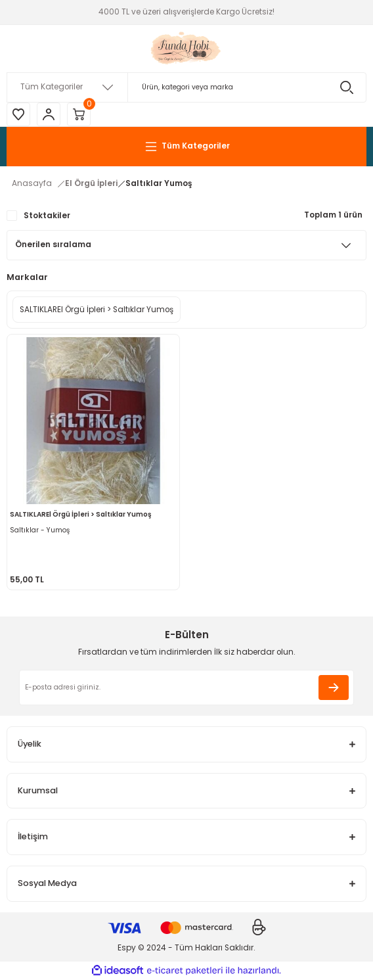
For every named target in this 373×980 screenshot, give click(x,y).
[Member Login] (49, 114)
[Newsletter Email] (186, 688)
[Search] (186, 87)
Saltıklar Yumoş (159, 183)
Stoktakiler (47, 216)
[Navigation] (186, 147)
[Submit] (334, 688)
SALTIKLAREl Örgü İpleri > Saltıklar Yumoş (81, 514)
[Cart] (79, 114)
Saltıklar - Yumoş (40, 530)
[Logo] (187, 49)
